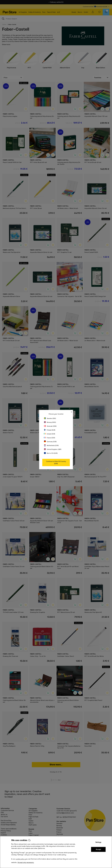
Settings (98, 842)
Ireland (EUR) (50, 434)
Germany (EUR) (50, 442)
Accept (98, 849)
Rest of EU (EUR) (51, 453)
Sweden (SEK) (50, 418)
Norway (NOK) (50, 422)
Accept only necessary (26, 862)
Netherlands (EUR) (51, 445)
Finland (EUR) (50, 430)
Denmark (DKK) (50, 426)
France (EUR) (50, 438)
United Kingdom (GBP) (53, 449)
